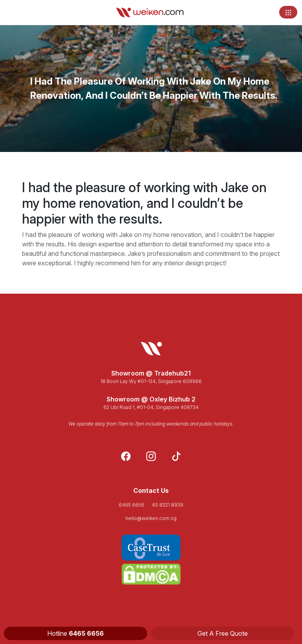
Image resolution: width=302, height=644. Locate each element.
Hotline (75, 633)
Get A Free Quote (223, 633)
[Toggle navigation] (288, 12)
